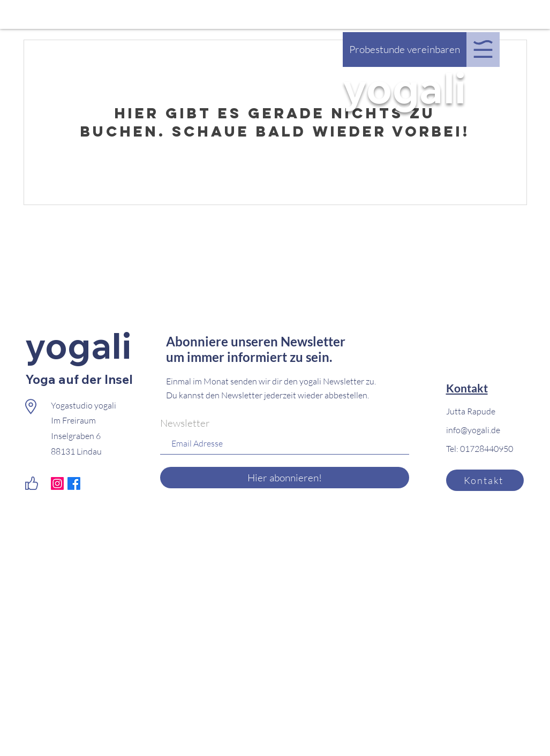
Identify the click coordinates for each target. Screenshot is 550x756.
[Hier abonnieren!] (285, 478)
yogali (405, 87)
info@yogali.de (473, 430)
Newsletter (185, 423)
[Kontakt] (485, 480)
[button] (483, 49)
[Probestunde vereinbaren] (405, 50)
